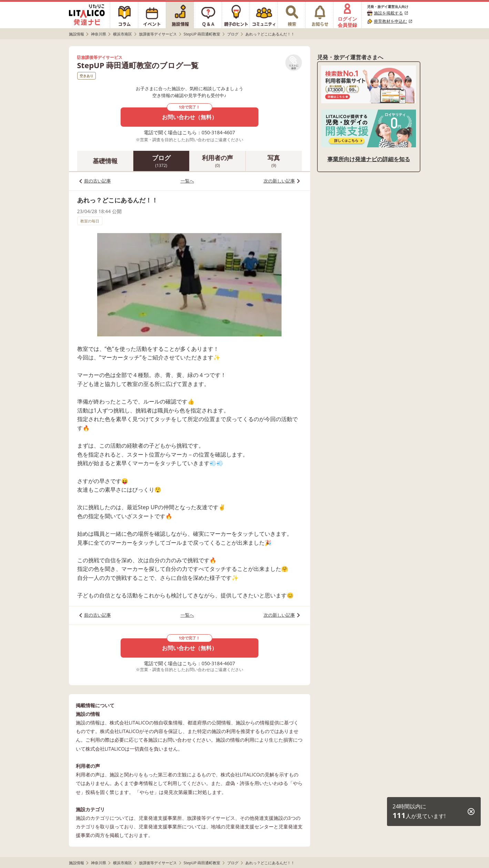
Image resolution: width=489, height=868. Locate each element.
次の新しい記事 (279, 181)
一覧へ (187, 181)
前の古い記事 (98, 181)
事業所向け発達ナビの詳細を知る (369, 159)
